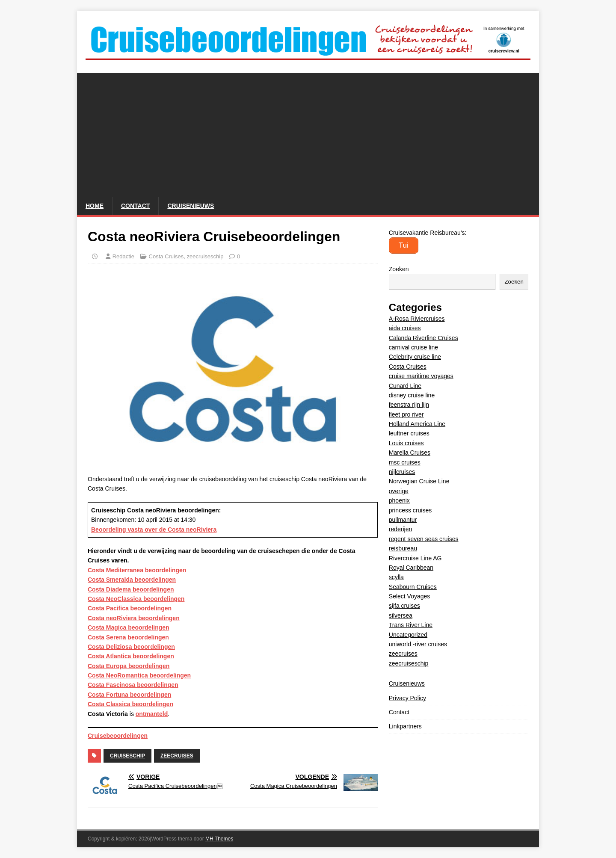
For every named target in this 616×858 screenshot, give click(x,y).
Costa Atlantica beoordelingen (131, 656)
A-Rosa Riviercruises (417, 319)
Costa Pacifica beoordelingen (130, 608)
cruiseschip (127, 756)
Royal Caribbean (411, 568)
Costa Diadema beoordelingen (131, 589)
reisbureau (403, 548)
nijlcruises (402, 472)
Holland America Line (417, 424)
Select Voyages (410, 596)
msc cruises (405, 462)
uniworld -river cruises (418, 644)
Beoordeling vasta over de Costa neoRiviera (154, 530)
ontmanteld (152, 714)
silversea (401, 615)
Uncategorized (408, 635)
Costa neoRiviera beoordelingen (134, 618)
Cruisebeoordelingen (118, 736)
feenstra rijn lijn (409, 405)
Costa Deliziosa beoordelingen (131, 647)
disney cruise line (412, 395)
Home (95, 206)
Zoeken (399, 269)
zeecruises (177, 756)
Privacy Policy (407, 698)
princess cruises (410, 510)
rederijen (400, 529)
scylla (396, 577)
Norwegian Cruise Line (419, 481)
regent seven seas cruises (424, 539)
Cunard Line (405, 386)
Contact (135, 206)
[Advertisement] (308, 133)
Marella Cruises (410, 453)
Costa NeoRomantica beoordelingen (139, 675)
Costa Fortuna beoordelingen (129, 695)
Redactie (123, 256)
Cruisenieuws (191, 206)
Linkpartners (405, 726)
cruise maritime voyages (421, 376)
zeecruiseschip (205, 256)
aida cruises (405, 328)
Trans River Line (411, 625)
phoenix (399, 500)
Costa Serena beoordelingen (128, 637)
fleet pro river (406, 414)
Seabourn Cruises (413, 587)
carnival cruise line (413, 347)
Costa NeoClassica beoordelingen (136, 599)
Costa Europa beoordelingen (129, 666)
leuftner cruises (409, 433)
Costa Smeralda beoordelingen (132, 580)
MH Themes (219, 839)
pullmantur (403, 520)
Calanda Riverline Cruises (423, 338)
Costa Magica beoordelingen (129, 627)
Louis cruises (406, 443)
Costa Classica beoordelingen (130, 704)
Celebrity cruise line (415, 357)
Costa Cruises (166, 256)
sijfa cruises (404, 606)
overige (399, 491)
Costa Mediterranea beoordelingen (137, 570)
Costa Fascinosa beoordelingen (133, 685)
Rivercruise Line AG (415, 558)
